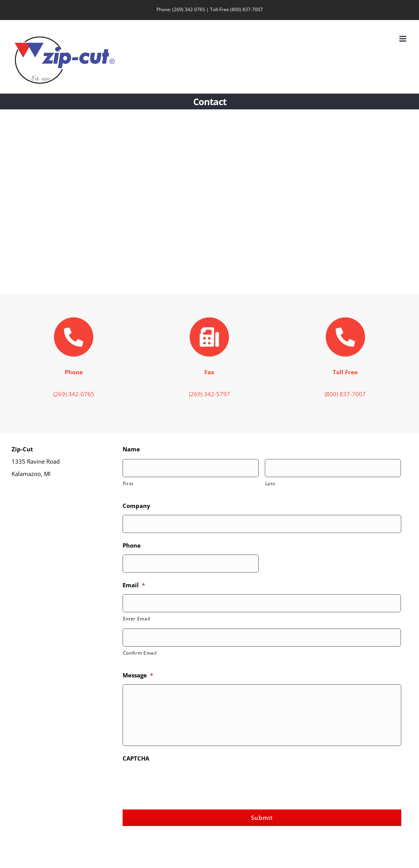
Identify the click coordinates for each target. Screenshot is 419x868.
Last (270, 483)
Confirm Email (140, 653)
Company (136, 506)
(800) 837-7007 (247, 9)
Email (134, 585)
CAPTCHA (136, 758)
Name (131, 449)
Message (138, 675)
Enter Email (137, 619)
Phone (132, 545)
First (128, 483)
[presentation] (181, 783)
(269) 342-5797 (209, 394)
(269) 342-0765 (189, 9)
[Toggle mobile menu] (403, 39)
